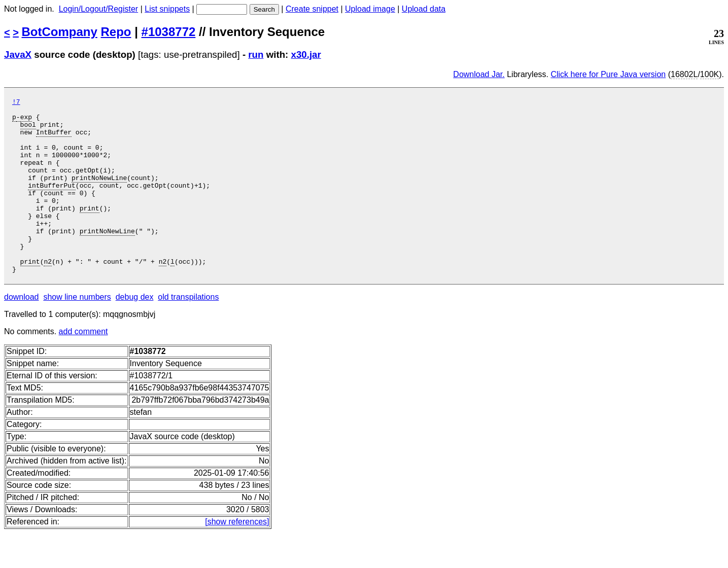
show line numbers (77, 332)
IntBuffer (54, 139)
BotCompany (60, 32)
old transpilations (188, 332)
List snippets (167, 9)
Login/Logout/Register (99, 9)
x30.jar (306, 55)
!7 (16, 103)
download (22, 332)
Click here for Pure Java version (608, 74)
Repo (116, 32)
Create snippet (312, 9)
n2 (48, 295)
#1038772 (169, 32)
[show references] (237, 557)
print (90, 231)
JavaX (18, 55)
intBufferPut (52, 203)
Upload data (424, 9)
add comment (83, 366)
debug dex (135, 332)
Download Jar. (479, 74)
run (256, 55)
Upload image (370, 9)
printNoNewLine (99, 194)
